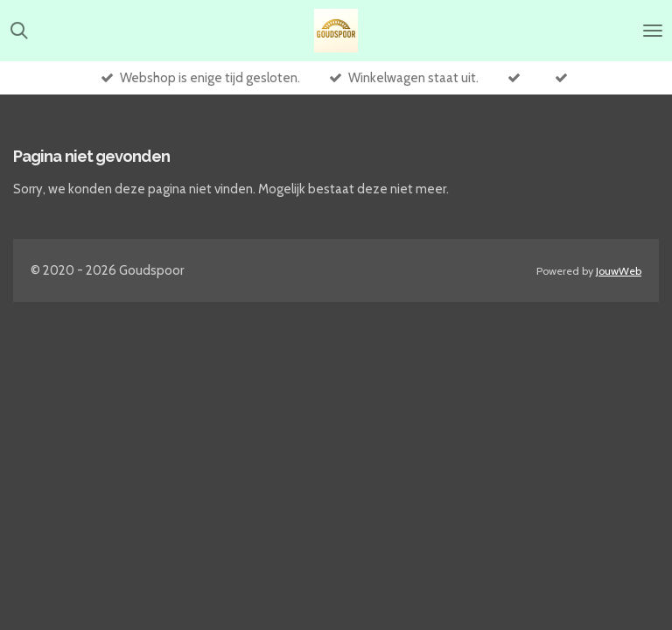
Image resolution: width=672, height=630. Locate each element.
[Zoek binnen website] (19, 31)
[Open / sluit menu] (653, 31)
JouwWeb (619, 271)
